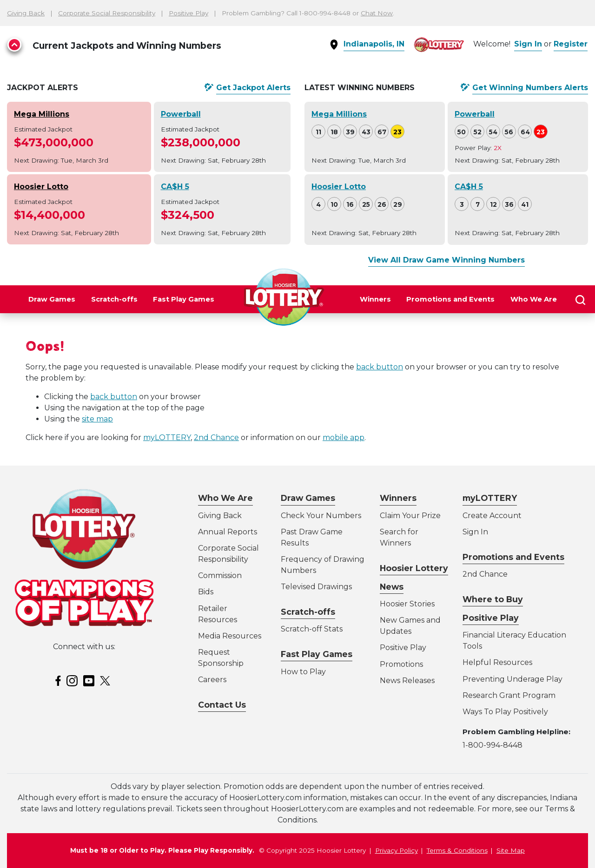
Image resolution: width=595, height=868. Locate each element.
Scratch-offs (114, 299)
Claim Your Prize (410, 516)
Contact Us (222, 705)
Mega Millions (42, 114)
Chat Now (377, 13)
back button (380, 367)
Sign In (528, 44)
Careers (212, 680)
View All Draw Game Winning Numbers (446, 260)
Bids (206, 592)
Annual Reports (228, 532)
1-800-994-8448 (493, 745)
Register (571, 44)
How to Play (303, 672)
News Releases (407, 681)
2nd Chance (216, 437)
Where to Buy (493, 599)
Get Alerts (253, 88)
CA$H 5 (175, 187)
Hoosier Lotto (41, 187)
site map (97, 419)
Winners (375, 299)
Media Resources (230, 636)
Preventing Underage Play (512, 679)
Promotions (401, 664)
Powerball (181, 114)
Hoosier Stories (407, 604)
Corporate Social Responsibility (107, 13)
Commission (220, 575)
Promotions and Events (450, 299)
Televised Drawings (316, 587)
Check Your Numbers (321, 516)
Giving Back (26, 13)
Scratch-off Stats (312, 629)
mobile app (344, 437)
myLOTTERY (167, 437)
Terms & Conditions (457, 850)
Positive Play (188, 13)
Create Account (492, 516)
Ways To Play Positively (505, 712)
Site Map (511, 850)
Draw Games (52, 299)
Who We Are (534, 299)
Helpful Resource (496, 662)
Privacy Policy (397, 850)
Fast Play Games (184, 299)
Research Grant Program (509, 695)
